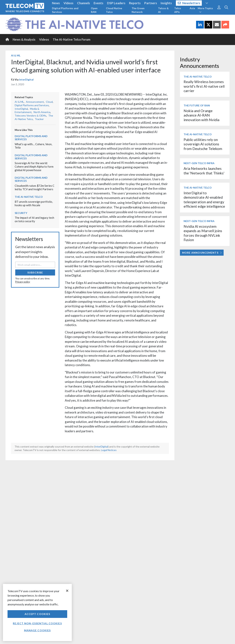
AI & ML (16, 55)
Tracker (39, 119)
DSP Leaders (116, 3)
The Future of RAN (197, 105)
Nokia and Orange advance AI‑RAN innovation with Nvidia (201, 115)
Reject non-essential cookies (37, 623)
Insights (166, 3)
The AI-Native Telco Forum (72, 39)
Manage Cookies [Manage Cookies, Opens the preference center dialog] (37, 630)
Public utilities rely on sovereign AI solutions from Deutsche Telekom (203, 144)
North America (42, 112)
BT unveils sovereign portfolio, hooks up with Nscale (34, 203)
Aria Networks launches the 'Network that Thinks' (204, 171)
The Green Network (138, 10)
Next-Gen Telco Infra (199, 163)
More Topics (205, 10)
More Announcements (202, 253)
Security (21, 213)
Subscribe (35, 272)
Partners (151, 3)
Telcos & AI (163, 10)
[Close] (67, 591)
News (56, 3)
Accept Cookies (37, 614)
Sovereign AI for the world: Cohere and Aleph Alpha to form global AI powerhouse (34, 166)
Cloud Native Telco (114, 10)
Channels (84, 3)
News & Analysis (24, 39)
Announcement (35, 102)
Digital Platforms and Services (65, 10)
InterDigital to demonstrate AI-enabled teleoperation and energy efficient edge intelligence (204, 200)
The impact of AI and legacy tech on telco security (34, 219)
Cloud (49, 102)
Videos (68, 3)
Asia (192, 8)
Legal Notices (109, 450)
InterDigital (26, 79)
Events (98, 3)
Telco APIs (178, 10)
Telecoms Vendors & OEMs (30, 116)
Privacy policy (23, 282)
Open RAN (94, 10)
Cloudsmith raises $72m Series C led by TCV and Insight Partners (35, 187)
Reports (135, 3)
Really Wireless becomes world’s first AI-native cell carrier (204, 86)
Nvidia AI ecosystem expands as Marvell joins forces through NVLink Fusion (203, 233)
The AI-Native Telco (29, 197)
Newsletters (189, 3)
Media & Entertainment (27, 110)
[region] (37, 612)
